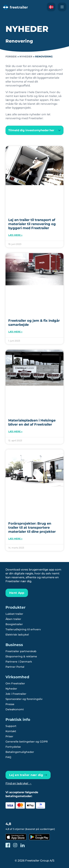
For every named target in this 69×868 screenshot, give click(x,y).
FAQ (8, 757)
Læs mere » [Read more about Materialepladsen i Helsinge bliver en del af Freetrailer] (15, 431)
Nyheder (26, 57)
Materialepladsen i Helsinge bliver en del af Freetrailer (32, 422)
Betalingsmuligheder (20, 752)
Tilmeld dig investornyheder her (31, 130)
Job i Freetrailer (16, 694)
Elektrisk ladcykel (17, 635)
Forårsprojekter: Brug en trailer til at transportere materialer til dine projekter (32, 528)
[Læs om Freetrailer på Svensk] (51, 7)
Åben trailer (13, 619)
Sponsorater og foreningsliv (24, 699)
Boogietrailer (14, 624)
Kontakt (11, 731)
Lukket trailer (14, 614)
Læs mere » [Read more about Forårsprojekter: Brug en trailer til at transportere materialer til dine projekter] (15, 539)
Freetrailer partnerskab (21, 651)
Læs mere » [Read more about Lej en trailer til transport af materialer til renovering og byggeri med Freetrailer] (15, 235)
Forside (11, 57)
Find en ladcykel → (19, 783)
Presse (10, 704)
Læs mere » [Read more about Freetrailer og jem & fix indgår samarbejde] (15, 332)
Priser (9, 736)
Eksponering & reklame (21, 656)
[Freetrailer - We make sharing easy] (15, 10)
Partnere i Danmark (19, 662)
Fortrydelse (13, 747)
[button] (34, 130)
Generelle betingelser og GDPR (27, 742)
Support (11, 726)
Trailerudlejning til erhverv (23, 629)
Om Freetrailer (15, 683)
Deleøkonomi (15, 709)
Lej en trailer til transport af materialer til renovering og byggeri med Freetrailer (32, 224)
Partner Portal (15, 667)
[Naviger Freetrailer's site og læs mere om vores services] (62, 7)
